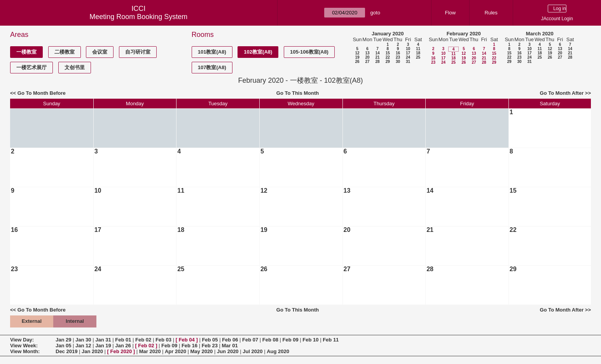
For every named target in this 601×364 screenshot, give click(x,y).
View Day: (22, 340)
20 (367, 57)
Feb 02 (143, 340)
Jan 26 (123, 346)
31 (408, 62)
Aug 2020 (278, 351)
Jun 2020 (228, 351)
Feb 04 (187, 340)
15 (388, 53)
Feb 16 (190, 346)
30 (398, 62)
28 (377, 62)
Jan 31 (103, 340)
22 (388, 57)
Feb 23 (210, 346)
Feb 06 (230, 340)
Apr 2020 (176, 351)
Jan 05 (63, 346)
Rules (491, 13)
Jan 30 (83, 340)
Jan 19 (103, 346)
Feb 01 (123, 340)
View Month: (25, 351)
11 (418, 49)
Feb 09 (291, 340)
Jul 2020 (252, 351)
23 (398, 57)
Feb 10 (310, 340)
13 (367, 53)
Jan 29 (63, 340)
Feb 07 (250, 340)
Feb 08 (270, 340)
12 (357, 53)
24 (408, 57)
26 (357, 62)
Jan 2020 (92, 351)
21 (377, 57)
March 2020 (540, 34)
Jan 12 (83, 346)
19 (357, 57)
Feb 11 (331, 340)
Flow (450, 13)
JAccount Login (557, 19)
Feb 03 (163, 340)
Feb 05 (210, 340)
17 (408, 53)
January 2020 (388, 34)
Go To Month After (562, 93)
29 (388, 62)
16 (398, 53)
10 (408, 49)
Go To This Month (298, 93)
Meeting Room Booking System (138, 17)
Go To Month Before (42, 93)
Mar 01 (230, 346)
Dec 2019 (66, 351)
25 (418, 57)
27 (367, 62)
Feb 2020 (121, 351)
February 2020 (464, 34)
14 (377, 53)
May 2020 (202, 351)
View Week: (24, 346)
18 (418, 53)
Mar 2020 (150, 351)
